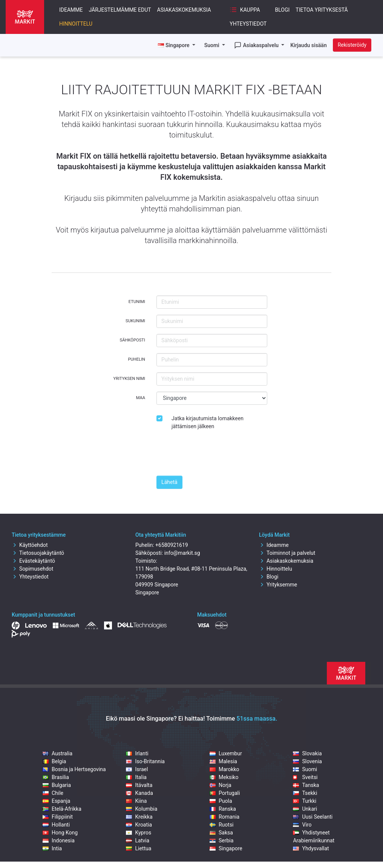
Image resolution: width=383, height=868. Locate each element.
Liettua (139, 848)
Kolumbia (142, 809)
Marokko (224, 769)
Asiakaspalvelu (257, 45)
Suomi (213, 45)
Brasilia (56, 777)
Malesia (223, 761)
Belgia (54, 761)
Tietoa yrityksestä (322, 10)
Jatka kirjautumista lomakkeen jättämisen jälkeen (208, 422)
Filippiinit (58, 817)
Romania (224, 817)
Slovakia (307, 753)
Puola (221, 801)
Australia (57, 753)
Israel (137, 769)
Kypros (139, 833)
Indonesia (59, 840)
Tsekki (305, 793)
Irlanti (137, 753)
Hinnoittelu (76, 24)
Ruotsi (222, 825)
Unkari (305, 809)
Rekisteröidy (352, 45)
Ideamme (71, 10)
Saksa (221, 833)
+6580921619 (172, 545)
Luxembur (226, 753)
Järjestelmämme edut (120, 10)
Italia (136, 777)
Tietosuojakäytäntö (38, 553)
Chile (53, 793)
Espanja (56, 801)
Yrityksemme (278, 585)
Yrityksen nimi (129, 379)
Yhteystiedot (248, 24)
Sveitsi (305, 777)
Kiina (136, 801)
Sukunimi (135, 321)
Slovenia (307, 761)
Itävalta (139, 785)
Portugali (225, 793)
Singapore (226, 848)
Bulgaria (57, 785)
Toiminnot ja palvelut (287, 553)
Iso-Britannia (145, 761)
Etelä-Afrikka (62, 809)
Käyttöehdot (30, 545)
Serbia (221, 840)
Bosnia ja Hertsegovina (74, 769)
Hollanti (56, 825)
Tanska (306, 785)
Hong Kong (60, 833)
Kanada (139, 793)
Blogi (283, 10)
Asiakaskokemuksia (184, 10)
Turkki (305, 801)
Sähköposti (133, 340)
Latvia (138, 840)
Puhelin (136, 359)
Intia (52, 848)
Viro (302, 825)
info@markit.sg (182, 553)
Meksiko (224, 777)
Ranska (223, 809)
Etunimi (137, 302)
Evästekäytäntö (33, 561)
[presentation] (214, 455)
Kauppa (245, 10)
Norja (221, 785)
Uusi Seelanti (313, 817)
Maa (141, 398)
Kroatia (139, 825)
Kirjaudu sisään (309, 45)
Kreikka (139, 817)
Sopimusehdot (32, 569)
